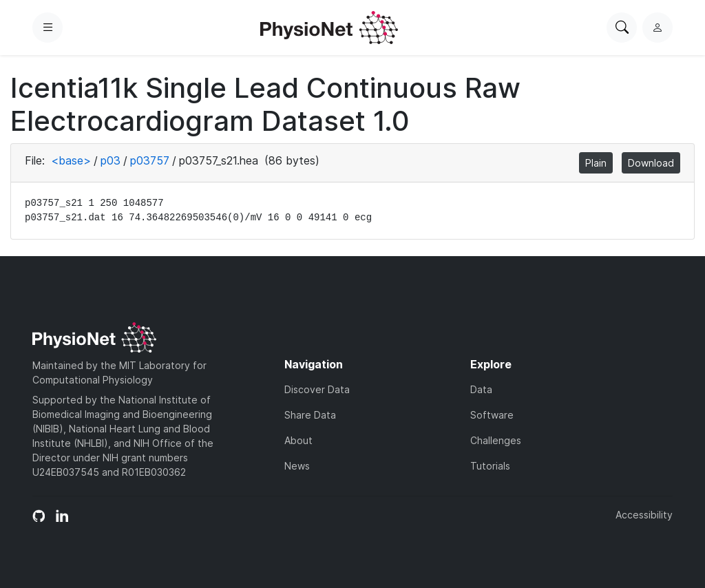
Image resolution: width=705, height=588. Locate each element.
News (297, 466)
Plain (596, 163)
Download (651, 163)
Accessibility (644, 515)
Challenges (496, 440)
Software (492, 415)
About (298, 440)
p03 (111, 160)
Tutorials (490, 466)
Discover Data (317, 389)
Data (481, 389)
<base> (71, 160)
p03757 (150, 160)
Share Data (310, 415)
